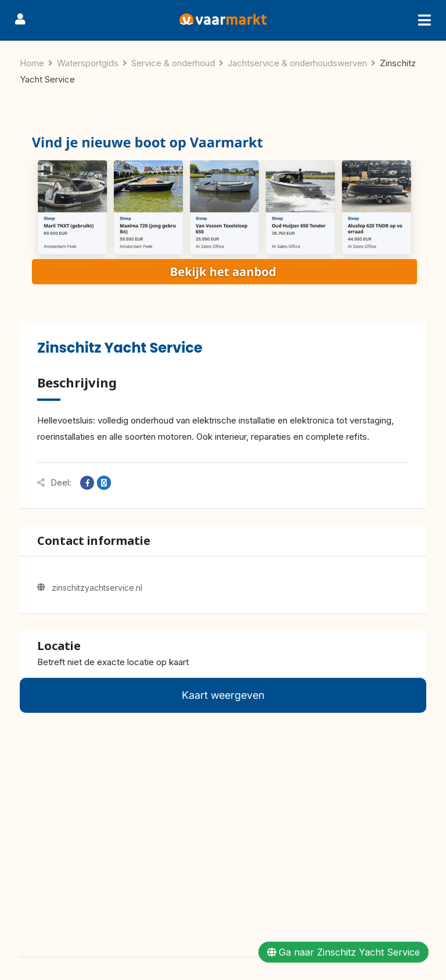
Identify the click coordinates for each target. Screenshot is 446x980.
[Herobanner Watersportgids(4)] (223, 212)
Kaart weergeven (223, 695)
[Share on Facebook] (87, 483)
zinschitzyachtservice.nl (97, 588)
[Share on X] (104, 483)
